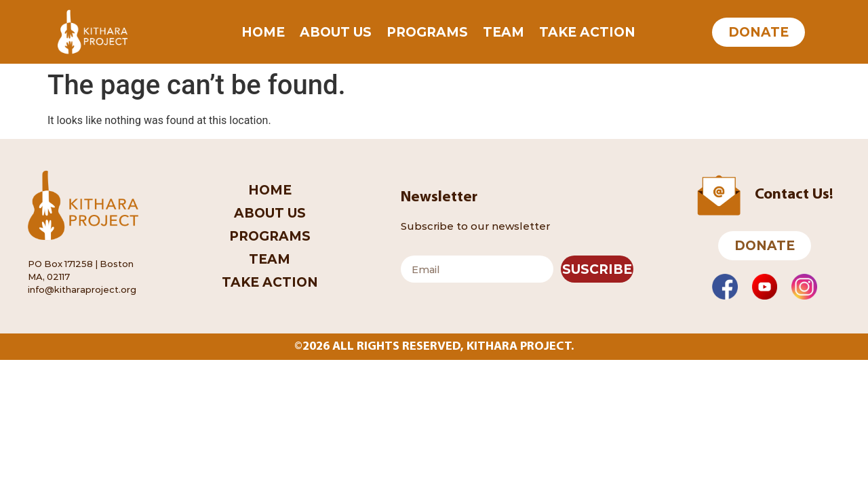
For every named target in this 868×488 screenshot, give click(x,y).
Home (263, 32)
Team (504, 32)
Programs (427, 32)
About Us (336, 32)
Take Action (587, 32)
